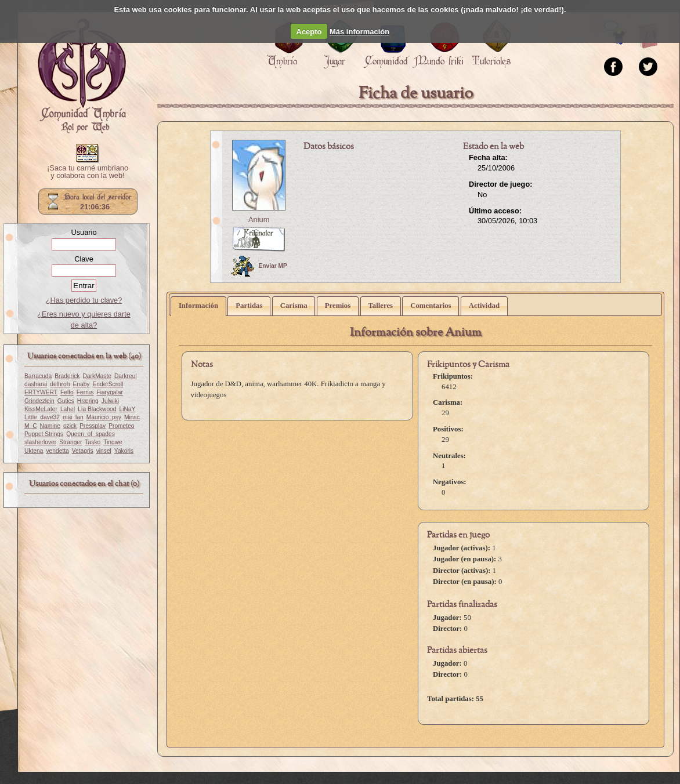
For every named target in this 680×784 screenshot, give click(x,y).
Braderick (67, 376)
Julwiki (110, 401)
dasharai (36, 384)
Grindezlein (39, 401)
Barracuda (38, 376)
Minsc (132, 417)
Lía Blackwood (97, 409)
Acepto (309, 32)
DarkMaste (97, 376)
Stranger (70, 442)
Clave (84, 259)
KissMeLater (41, 409)
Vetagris (83, 451)
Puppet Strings (44, 434)
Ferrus (85, 392)
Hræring (88, 401)
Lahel (68, 409)
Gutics (66, 401)
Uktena (34, 451)
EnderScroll (108, 384)
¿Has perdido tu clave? (84, 300)
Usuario (84, 232)
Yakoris (124, 451)
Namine (50, 426)
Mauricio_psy (104, 417)
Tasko (93, 442)
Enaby (81, 384)
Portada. (82, 76)
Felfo (67, 392)
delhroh (60, 384)
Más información (359, 32)
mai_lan (73, 417)
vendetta (57, 451)
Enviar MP (259, 266)
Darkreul (126, 376)
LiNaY (128, 409)
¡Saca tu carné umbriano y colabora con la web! (88, 172)
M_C (31, 426)
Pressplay (93, 426)
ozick (70, 426)
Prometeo (121, 426)
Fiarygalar (110, 392)
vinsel (104, 451)
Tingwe (113, 442)
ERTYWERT (41, 392)
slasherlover (40, 442)
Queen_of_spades (91, 434)
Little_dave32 (42, 417)
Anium (259, 219)
